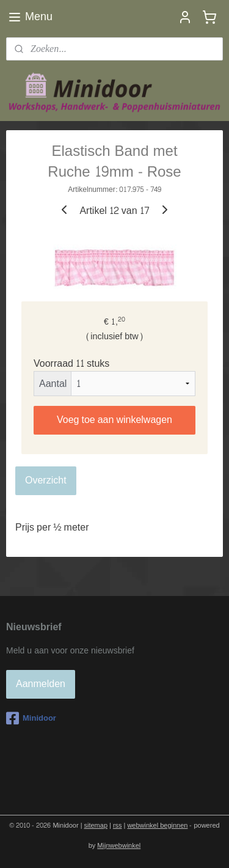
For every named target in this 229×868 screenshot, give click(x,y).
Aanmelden (41, 684)
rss (118, 826)
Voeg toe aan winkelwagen (114, 420)
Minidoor (31, 718)
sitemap (96, 826)
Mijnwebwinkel (119, 846)
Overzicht (46, 480)
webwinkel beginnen (157, 826)
